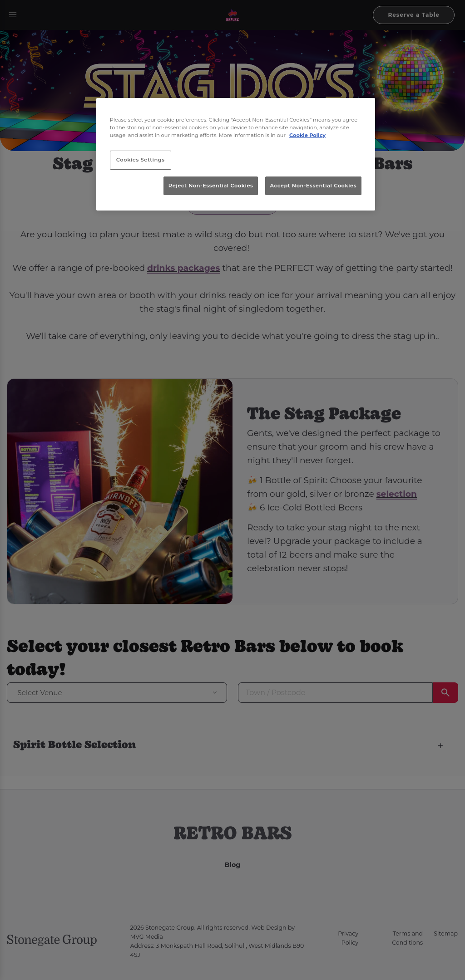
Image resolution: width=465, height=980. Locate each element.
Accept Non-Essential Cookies (314, 186)
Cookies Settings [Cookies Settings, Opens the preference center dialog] (141, 160)
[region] (236, 154)
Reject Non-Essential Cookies (211, 186)
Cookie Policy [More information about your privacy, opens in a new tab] (307, 135)
